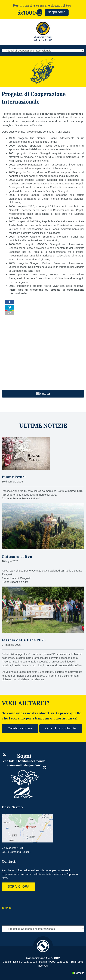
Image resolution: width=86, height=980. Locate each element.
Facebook (5, 898)
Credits (80, 973)
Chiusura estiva (17, 556)
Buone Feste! (14, 477)
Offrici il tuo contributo (61, 728)
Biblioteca (43, 394)
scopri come (57, 12)
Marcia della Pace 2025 (24, 640)
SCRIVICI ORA (19, 887)
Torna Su (7, 908)
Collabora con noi (20, 728)
